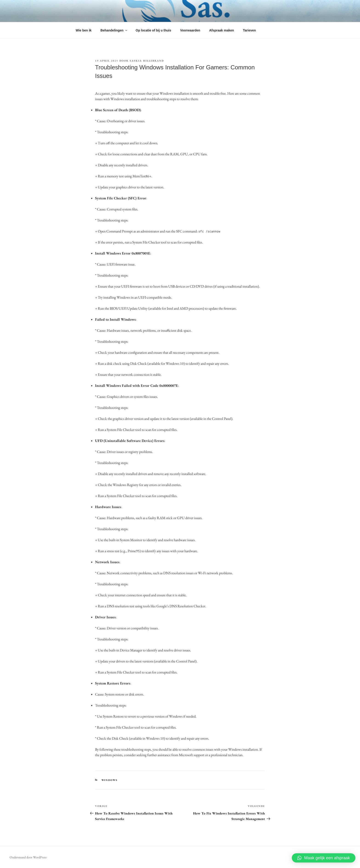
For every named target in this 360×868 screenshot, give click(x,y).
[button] (324, 858)
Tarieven (249, 30)
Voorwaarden (190, 30)
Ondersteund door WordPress (28, 857)
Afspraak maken (222, 30)
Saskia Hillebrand (147, 61)
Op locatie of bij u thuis (153, 30)
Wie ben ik (84, 30)
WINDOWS (110, 780)
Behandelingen (114, 30)
